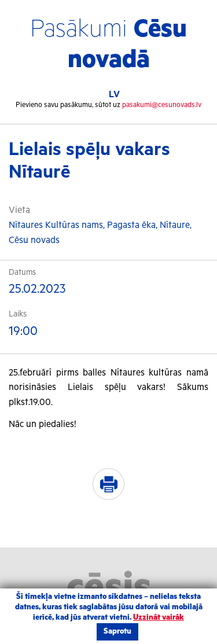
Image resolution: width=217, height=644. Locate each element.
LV (114, 95)
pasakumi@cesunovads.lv (162, 105)
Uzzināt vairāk (159, 618)
